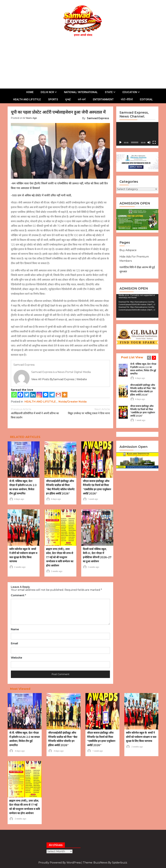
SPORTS (53, 99)
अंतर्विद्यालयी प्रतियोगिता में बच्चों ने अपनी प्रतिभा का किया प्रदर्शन (36, 413)
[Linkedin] (33, 395)
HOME (30, 92)
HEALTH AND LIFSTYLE (27, 99)
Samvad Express (98, 118)
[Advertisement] (85, 62)
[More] (65, 395)
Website (82, 379)
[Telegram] (52, 395)
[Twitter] (27, 395)
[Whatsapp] (14, 395)
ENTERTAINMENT (103, 99)
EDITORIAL (146, 99)
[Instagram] (39, 395)
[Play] (120, 142)
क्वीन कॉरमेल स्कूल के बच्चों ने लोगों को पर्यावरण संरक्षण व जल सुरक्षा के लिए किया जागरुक (141, 737)
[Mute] (149, 142)
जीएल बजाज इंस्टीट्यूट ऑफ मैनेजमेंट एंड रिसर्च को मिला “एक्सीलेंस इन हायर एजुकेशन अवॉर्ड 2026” (143, 411)
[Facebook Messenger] (46, 395)
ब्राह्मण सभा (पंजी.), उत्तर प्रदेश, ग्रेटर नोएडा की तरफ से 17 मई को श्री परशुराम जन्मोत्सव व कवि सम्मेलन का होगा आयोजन (60, 557)
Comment (18, 595)
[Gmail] (58, 395)
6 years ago (30, 118)
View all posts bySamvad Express (53, 379)
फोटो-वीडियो (127, 99)
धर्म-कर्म (82, 99)
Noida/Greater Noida (73, 402)
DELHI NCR (47, 92)
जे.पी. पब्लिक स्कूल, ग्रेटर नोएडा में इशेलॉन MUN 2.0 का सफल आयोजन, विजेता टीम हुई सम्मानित (143, 369)
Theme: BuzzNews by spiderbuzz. (105, 863)
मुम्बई (68, 99)
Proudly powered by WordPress (60, 863)
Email (14, 644)
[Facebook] (20, 395)
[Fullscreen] (154, 142)
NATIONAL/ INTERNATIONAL (81, 92)
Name (15, 629)
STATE (109, 92)
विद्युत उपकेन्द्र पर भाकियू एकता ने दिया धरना (85, 411)
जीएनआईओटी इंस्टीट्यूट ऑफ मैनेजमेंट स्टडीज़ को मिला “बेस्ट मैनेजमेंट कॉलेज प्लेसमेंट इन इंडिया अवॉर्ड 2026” (143, 390)
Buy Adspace (128, 250)
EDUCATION (130, 92)
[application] (137, 134)
